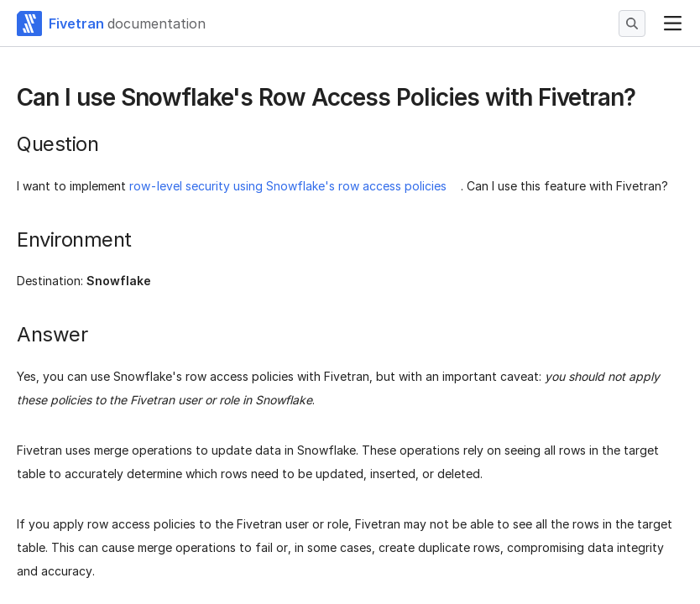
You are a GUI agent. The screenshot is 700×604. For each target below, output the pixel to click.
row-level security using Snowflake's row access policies (288, 186)
